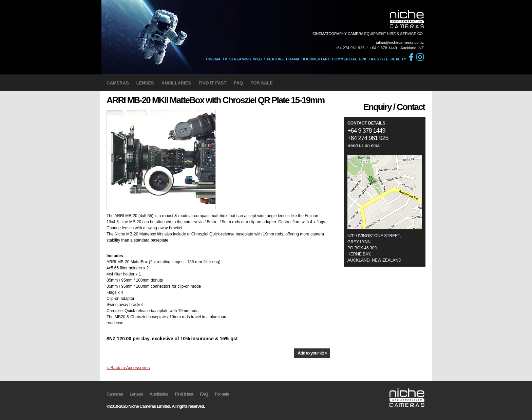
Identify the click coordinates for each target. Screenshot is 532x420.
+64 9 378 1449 (383, 48)
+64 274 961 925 (350, 48)
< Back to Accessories (128, 368)
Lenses (136, 394)
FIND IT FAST (212, 83)
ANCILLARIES (176, 83)
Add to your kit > (312, 353)
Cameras (115, 394)
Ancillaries (159, 394)
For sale (222, 394)
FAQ (238, 83)
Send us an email (364, 145)
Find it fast (184, 394)
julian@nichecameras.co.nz (400, 42)
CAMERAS (118, 83)
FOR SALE (262, 83)
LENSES (145, 83)
